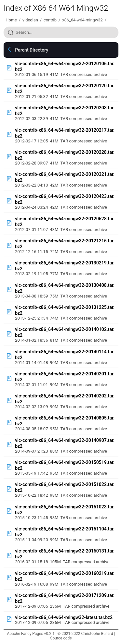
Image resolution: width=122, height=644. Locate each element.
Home (11, 20)
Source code (61, 638)
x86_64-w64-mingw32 (82, 20)
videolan (30, 20)
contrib (50, 20)
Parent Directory (32, 50)
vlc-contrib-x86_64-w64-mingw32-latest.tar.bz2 (64, 617)
